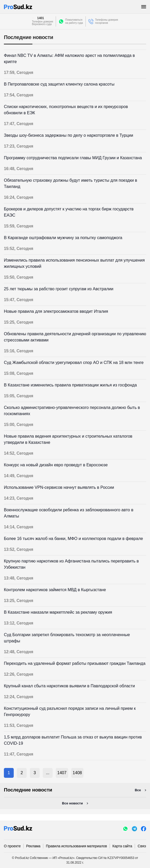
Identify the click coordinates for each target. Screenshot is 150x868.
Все (138, 790)
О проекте (12, 846)
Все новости (72, 803)
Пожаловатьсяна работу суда (74, 21)
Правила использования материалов (76, 846)
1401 (40, 18)
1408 (77, 773)
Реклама (33, 846)
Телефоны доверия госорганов (107, 21)
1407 (62, 773)
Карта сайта (122, 846)
